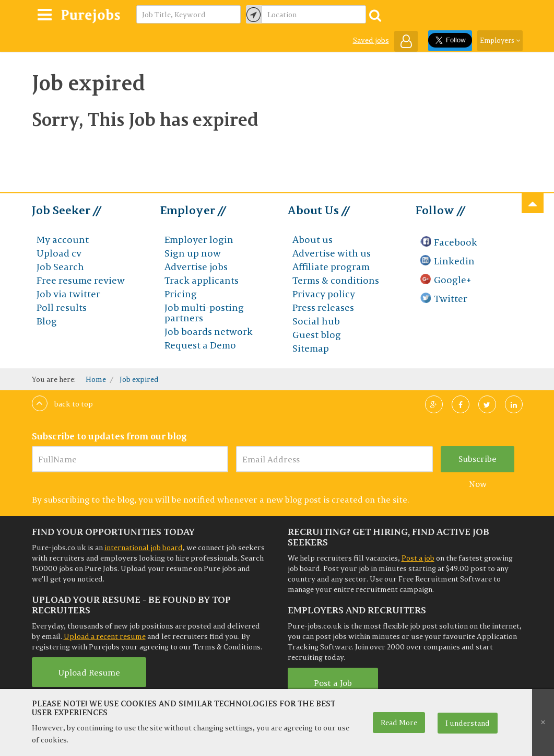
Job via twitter (68, 294)
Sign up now (193, 253)
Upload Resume (89, 672)
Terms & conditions (336, 280)
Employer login (199, 240)
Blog (47, 321)
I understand (468, 723)
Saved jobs (371, 40)
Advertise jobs (196, 267)
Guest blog (317, 335)
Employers (500, 40)
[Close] (543, 723)
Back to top (62, 404)
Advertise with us (332, 253)
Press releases (323, 307)
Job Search (60, 267)
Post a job (418, 558)
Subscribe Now (478, 463)
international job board (144, 548)
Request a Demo (200, 345)
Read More (399, 723)
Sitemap (311, 348)
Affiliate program (331, 267)
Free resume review (81, 280)
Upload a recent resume (105, 636)
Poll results (62, 307)
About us (313, 240)
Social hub (316, 321)
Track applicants (202, 280)
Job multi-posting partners (204, 313)
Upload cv (59, 253)
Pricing (181, 294)
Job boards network (209, 332)
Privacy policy (324, 294)
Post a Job (333, 683)
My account (63, 240)
